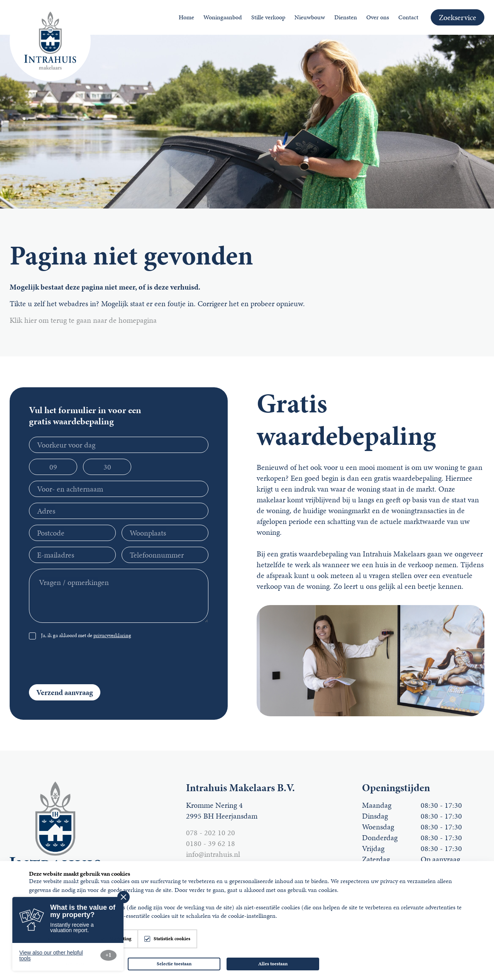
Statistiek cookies (172, 939)
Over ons (378, 17)
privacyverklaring (112, 635)
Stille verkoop (268, 17)
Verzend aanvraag (65, 692)
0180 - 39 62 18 (211, 843)
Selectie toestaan (174, 964)
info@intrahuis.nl (213, 854)
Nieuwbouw (310, 17)
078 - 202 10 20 (211, 832)
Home (186, 17)
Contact (408, 17)
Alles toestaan (273, 964)
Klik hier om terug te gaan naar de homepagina (83, 320)
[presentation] (150, 663)
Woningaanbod (223, 17)
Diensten (346, 17)
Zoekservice (458, 17)
